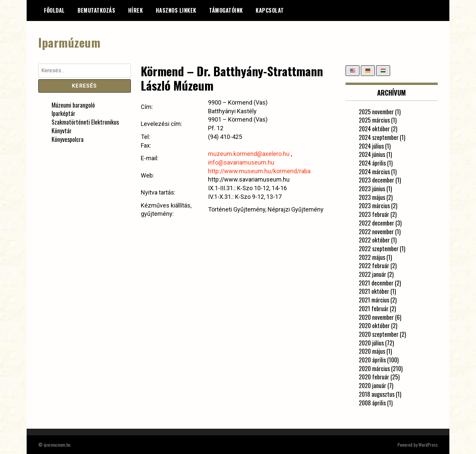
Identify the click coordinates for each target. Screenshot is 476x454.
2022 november (376, 231)
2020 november (376, 317)
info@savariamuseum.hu (241, 162)
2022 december (376, 223)
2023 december (376, 180)
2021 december (376, 283)
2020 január (372, 385)
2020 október (374, 325)
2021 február (374, 308)
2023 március (374, 206)
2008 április (372, 403)
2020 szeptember (379, 334)
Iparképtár (63, 113)
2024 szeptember (379, 137)
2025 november (376, 112)
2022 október (374, 240)
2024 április (372, 163)
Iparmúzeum (69, 42)
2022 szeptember (379, 248)
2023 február (374, 214)
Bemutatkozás (96, 10)
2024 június (372, 154)
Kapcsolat (270, 10)
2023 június (372, 189)
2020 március (374, 368)
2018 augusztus (377, 394)
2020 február (374, 377)
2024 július (371, 146)
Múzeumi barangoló (73, 105)
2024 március (374, 172)
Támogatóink (226, 10)
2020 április (372, 360)
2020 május (372, 351)
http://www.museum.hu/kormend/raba (259, 171)
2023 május (372, 197)
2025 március (374, 120)
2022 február (374, 265)
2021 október (374, 291)
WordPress (428, 445)
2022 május (372, 257)
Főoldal (54, 10)
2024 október (374, 129)
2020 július (371, 343)
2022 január (372, 274)
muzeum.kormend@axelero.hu (249, 154)
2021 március (374, 300)
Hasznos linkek (176, 10)
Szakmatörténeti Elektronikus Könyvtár (85, 126)
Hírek (136, 10)
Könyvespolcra (68, 139)
